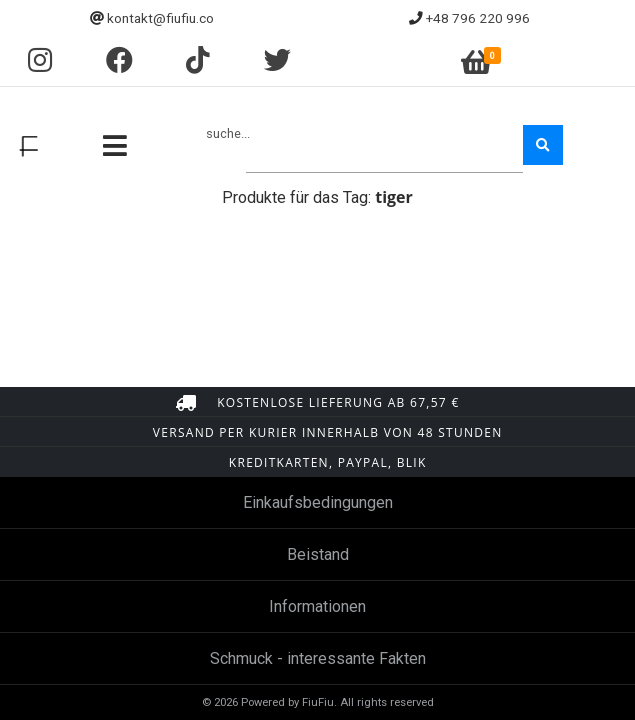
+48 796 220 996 (478, 18)
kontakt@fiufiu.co (160, 18)
